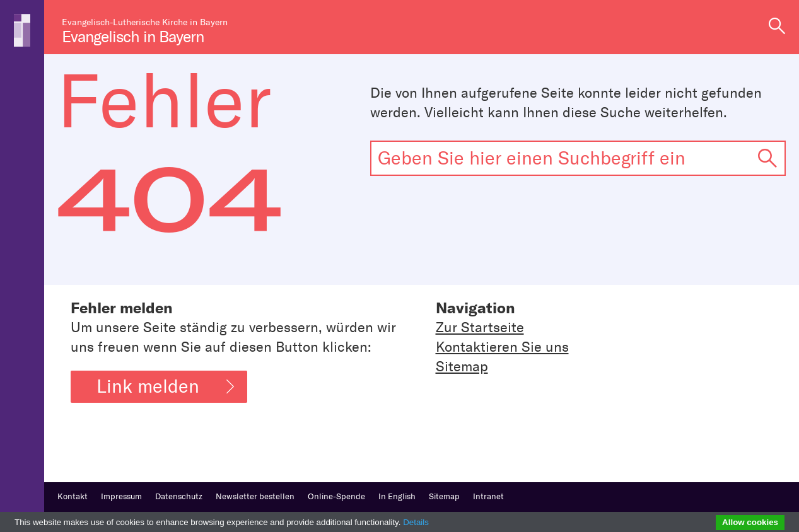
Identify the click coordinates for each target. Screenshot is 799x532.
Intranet (488, 496)
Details (416, 522)
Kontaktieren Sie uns (502, 347)
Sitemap (462, 367)
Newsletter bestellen (255, 496)
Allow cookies (750, 522)
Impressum (121, 496)
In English (397, 496)
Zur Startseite (480, 327)
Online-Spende (336, 496)
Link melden (165, 386)
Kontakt (73, 496)
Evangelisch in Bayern (133, 37)
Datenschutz (179, 496)
